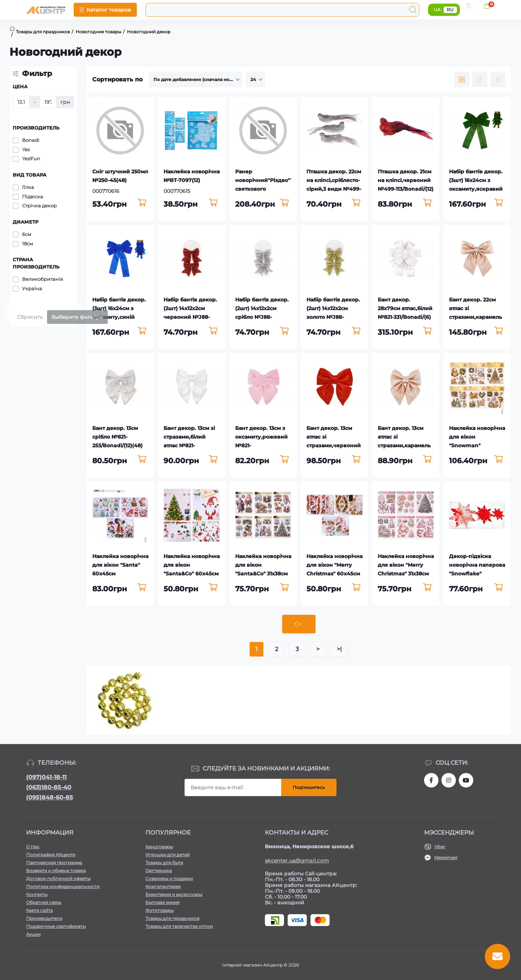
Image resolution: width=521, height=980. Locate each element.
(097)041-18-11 (46, 777)
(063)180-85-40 (49, 787)
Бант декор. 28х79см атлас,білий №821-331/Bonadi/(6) (405, 308)
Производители (44, 918)
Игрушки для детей (168, 855)
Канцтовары (159, 847)
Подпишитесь (309, 787)
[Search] (413, 10)
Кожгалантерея (163, 886)
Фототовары (160, 910)
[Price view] (498, 80)
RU (450, 10)
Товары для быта (164, 863)
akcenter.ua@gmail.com (297, 861)
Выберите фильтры (77, 317)
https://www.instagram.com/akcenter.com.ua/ (449, 780)
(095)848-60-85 (50, 797)
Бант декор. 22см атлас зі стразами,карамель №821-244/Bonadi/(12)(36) (475, 317)
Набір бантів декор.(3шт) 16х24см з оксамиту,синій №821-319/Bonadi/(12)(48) (120, 317)
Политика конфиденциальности (63, 886)
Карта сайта (39, 910)
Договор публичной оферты (58, 878)
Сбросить (30, 317)
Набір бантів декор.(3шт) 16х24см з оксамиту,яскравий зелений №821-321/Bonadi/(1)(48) (476, 189)
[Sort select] (195, 80)
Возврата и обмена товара (56, 871)
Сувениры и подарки (169, 878)
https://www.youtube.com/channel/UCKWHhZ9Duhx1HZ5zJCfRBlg (466, 780)
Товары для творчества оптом (179, 926)
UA (437, 10)
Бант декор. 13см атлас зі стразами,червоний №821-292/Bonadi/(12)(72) (334, 445)
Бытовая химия (162, 902)
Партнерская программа (54, 863)
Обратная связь (44, 902)
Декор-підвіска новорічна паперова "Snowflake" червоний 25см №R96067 (477, 574)
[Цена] (21, 102)
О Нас (33, 847)
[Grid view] (462, 80)
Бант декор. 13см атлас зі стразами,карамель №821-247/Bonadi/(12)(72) (406, 445)
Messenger (446, 857)
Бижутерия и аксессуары (174, 894)
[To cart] (142, 203)
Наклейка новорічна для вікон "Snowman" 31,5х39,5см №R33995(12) (477, 445)
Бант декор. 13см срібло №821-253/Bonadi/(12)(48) (117, 437)
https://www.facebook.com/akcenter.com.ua (431, 780)
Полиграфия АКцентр (51, 855)
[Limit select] (255, 80)
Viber (440, 847)
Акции (33, 934)
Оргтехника (159, 871)
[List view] (480, 80)
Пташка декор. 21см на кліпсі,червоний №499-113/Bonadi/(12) (406, 180)
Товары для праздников (172, 918)
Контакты (37, 894)
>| (339, 649)
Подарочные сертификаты (56, 926)
